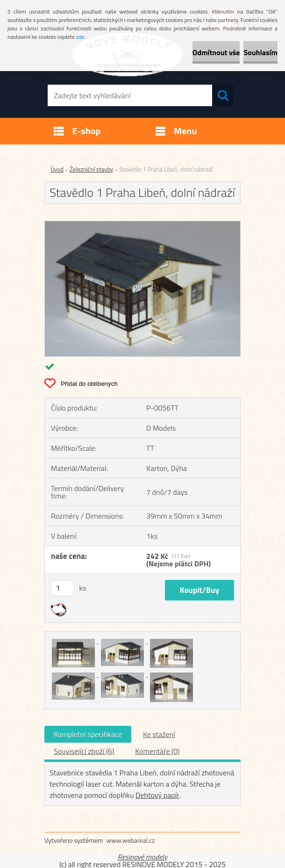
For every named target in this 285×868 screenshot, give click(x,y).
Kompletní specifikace (88, 734)
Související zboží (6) (84, 751)
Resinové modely (143, 857)
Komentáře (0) (157, 751)
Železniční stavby (91, 169)
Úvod (57, 169)
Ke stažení (159, 734)
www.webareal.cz (131, 840)
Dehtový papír (157, 795)
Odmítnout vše (216, 52)
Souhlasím (260, 52)
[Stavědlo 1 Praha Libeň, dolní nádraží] (142, 225)
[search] (223, 95)
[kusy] (63, 588)
